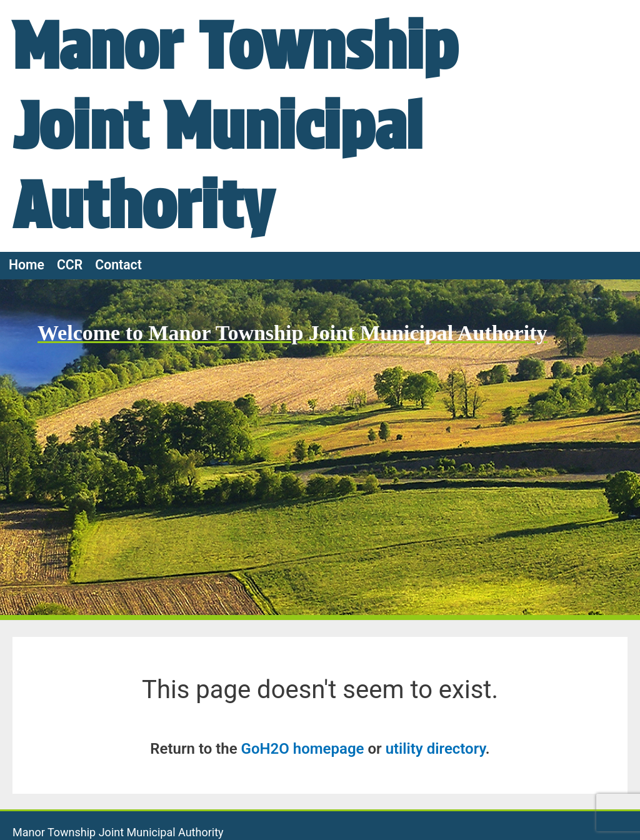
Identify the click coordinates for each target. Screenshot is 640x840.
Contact (118, 265)
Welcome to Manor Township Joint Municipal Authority (292, 333)
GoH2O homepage (303, 749)
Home (27, 265)
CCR (70, 265)
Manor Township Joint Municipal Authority (235, 125)
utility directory (436, 749)
